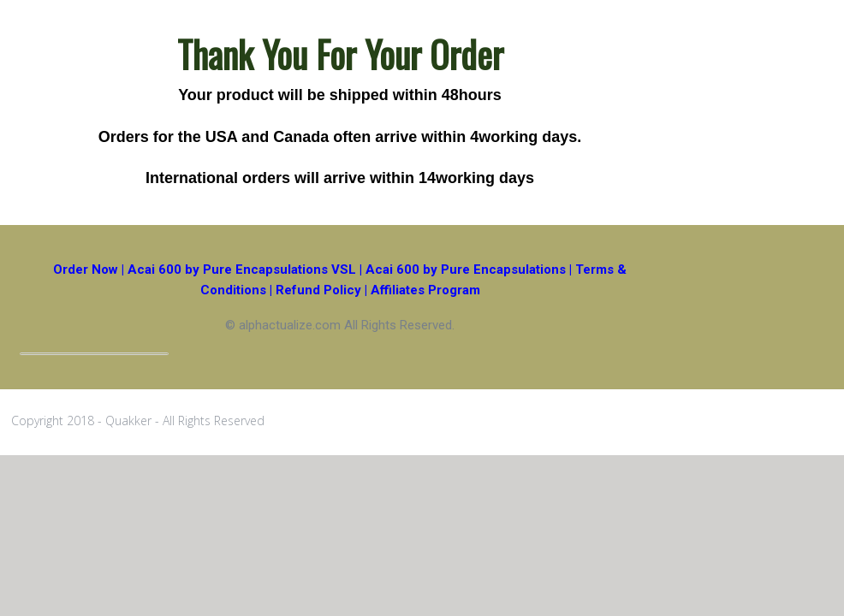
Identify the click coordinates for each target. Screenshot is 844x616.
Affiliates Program (425, 290)
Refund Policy (318, 290)
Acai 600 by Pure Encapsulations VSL (242, 269)
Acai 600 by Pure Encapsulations (466, 269)
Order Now (86, 269)
